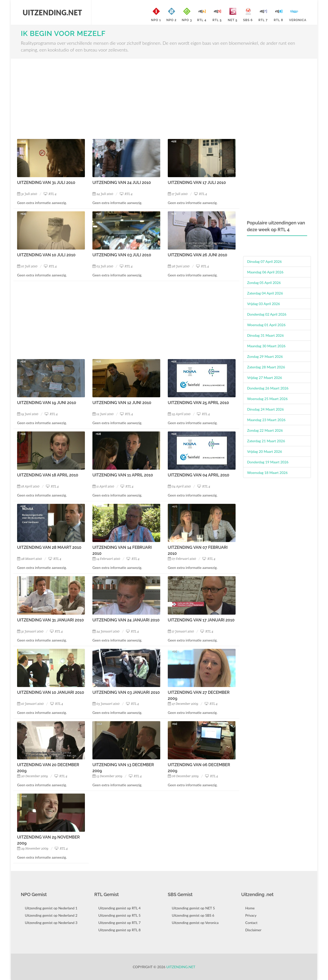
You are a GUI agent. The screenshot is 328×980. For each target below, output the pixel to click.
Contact (252, 923)
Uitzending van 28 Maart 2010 (49, 547)
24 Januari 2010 (106, 631)
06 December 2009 (183, 776)
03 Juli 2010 (103, 266)
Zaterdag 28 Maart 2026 (266, 367)
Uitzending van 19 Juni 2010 (47, 403)
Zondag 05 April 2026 (264, 283)
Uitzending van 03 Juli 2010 (122, 255)
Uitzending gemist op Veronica (195, 923)
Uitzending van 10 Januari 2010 (51, 692)
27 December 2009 (183, 704)
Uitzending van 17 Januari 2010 (201, 620)
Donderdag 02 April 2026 (267, 314)
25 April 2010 (179, 414)
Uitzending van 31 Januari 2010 (50, 620)
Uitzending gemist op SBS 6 (193, 915)
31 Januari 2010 (30, 631)
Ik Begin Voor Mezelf (63, 34)
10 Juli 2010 (27, 266)
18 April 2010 (28, 486)
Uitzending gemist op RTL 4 (120, 908)
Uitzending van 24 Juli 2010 (122, 183)
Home (250, 908)
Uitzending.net (181, 967)
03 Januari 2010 (106, 704)
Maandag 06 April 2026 (265, 272)
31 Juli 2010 (27, 194)
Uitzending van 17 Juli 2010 (197, 183)
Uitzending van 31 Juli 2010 (46, 183)
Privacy (251, 915)
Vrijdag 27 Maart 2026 (265, 378)
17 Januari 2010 (181, 631)
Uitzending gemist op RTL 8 (120, 930)
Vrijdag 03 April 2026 (264, 304)
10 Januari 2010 (30, 704)
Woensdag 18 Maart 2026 (267, 473)
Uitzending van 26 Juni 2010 (198, 255)
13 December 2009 (107, 776)
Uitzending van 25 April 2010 (198, 403)
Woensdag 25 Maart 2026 (267, 399)
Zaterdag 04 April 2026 (265, 293)
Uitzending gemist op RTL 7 (120, 923)
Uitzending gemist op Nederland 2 (51, 915)
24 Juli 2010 (103, 194)
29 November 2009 (33, 848)
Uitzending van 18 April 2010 (48, 475)
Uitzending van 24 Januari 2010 (126, 620)
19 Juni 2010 (28, 414)
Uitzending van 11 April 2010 (123, 475)
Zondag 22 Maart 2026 (265, 430)
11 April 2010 (103, 486)
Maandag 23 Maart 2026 (266, 420)
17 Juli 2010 (178, 194)
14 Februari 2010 (106, 559)
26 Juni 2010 (179, 266)
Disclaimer (253, 930)
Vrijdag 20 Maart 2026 (265, 451)
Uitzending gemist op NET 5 (193, 908)
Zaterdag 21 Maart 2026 (266, 441)
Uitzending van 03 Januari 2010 (126, 692)
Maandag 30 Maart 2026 (266, 346)
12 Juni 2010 (103, 414)
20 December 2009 (33, 776)
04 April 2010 (179, 486)
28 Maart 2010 (30, 559)
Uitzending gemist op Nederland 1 (51, 908)
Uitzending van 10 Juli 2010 (46, 255)
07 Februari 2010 (182, 559)
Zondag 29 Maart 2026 (265, 356)
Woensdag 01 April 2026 (266, 325)
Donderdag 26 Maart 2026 (268, 388)
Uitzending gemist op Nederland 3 (51, 923)
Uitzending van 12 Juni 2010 (122, 403)
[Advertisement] (126, 99)
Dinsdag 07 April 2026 (264, 261)
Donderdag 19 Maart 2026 (268, 462)
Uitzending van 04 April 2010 (199, 475)
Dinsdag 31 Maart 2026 (265, 335)
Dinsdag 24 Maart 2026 (265, 409)
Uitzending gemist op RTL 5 (120, 915)
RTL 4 (50, 194)
